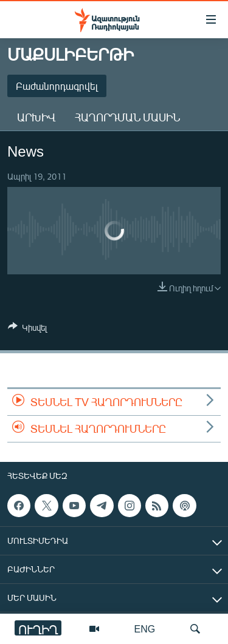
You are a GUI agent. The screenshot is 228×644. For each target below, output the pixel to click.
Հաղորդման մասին (127, 117)
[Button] (27, 330)
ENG (145, 629)
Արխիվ (36, 117)
